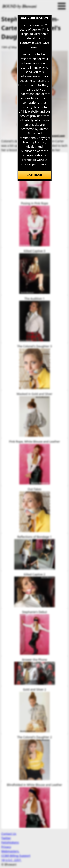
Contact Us (9, 834)
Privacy (6, 847)
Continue (35, 175)
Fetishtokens (10, 842)
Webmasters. (10, 851)
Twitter (6, 838)
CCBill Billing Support (16, 856)
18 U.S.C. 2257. (11, 860)
